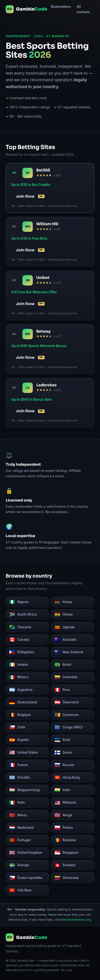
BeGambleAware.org (76, 919)
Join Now (30, 196)
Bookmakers (61, 6)
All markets (83, 9)
